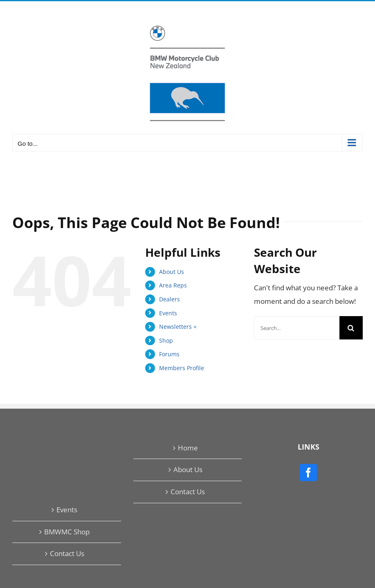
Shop (166, 340)
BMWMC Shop (67, 532)
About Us (172, 272)
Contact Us (188, 492)
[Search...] (297, 328)
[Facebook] (308, 473)
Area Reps (173, 285)
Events (168, 313)
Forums (169, 354)
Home (188, 448)
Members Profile (182, 368)
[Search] (351, 328)
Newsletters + (178, 327)
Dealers (170, 299)
